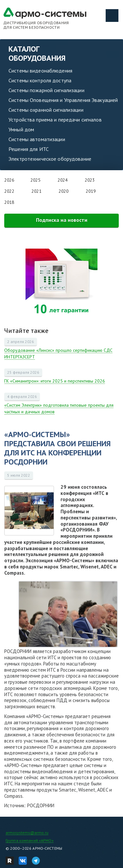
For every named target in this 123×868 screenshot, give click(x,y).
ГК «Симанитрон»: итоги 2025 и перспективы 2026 (55, 381)
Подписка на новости (62, 220)
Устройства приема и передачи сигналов (55, 120)
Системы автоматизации (37, 139)
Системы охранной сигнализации (46, 110)
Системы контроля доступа (40, 80)
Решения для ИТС (29, 149)
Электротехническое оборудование (50, 159)
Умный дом (21, 129)
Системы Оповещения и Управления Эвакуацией (63, 100)
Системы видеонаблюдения (40, 71)
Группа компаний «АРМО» (30, 840)
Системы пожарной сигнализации (46, 90)
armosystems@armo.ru (27, 833)
